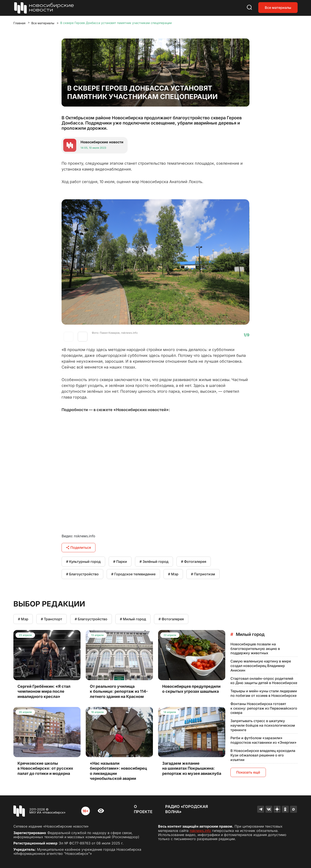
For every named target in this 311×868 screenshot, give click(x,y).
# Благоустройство (82, 574)
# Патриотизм (203, 574)
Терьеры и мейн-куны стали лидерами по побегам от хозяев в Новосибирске (264, 693)
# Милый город (133, 619)
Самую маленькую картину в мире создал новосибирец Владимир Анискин (261, 666)
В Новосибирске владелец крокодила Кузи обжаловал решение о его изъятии (263, 755)
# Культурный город (83, 562)
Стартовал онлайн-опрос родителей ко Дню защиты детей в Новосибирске (264, 681)
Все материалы (278, 8)
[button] (83, 337)
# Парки (120, 562)
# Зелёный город (154, 562)
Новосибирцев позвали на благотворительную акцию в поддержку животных (255, 649)
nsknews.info (200, 831)
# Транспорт (52, 619)
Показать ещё (248, 772)
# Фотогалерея (194, 562)
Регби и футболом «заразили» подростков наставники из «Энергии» (263, 740)
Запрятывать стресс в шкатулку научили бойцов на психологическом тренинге (263, 725)
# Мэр (173, 574)
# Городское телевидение (133, 574)
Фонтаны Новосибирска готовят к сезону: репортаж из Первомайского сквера (264, 708)
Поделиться (79, 547)
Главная (19, 23)
